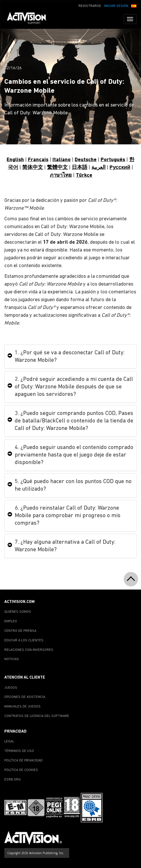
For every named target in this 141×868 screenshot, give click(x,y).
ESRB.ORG (13, 780)
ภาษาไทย (61, 175)
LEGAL (9, 742)
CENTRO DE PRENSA (20, 631)
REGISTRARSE (90, 6)
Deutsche (86, 160)
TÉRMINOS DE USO (19, 751)
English (15, 160)
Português (113, 160)
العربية (98, 168)
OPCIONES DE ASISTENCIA (25, 697)
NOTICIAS (12, 659)
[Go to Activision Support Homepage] (30, 19)
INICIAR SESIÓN (116, 6)
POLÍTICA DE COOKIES (21, 770)
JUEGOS (11, 688)
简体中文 (33, 168)
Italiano (62, 160)
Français (38, 160)
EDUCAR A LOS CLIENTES (24, 640)
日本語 (80, 168)
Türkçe (84, 175)
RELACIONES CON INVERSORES (29, 650)
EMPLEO (11, 621)
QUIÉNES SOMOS (18, 612)
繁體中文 (57, 168)
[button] (134, 5)
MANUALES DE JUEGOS (22, 707)
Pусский (120, 168)
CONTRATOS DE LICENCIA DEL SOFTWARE (37, 716)
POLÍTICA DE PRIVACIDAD (23, 761)
